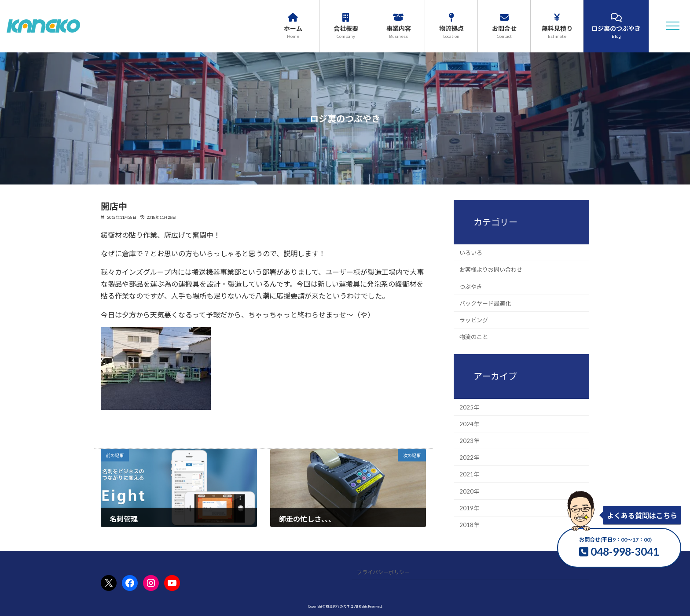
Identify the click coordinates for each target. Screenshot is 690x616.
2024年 (469, 424)
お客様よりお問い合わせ (491, 269)
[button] (673, 26)
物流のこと (474, 337)
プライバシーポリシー (383, 572)
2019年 (469, 508)
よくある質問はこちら (642, 515)
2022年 (469, 457)
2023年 (469, 441)
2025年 (469, 407)
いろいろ (471, 253)
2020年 (469, 491)
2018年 (469, 525)
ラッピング (474, 320)
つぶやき (471, 286)
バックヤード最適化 (485, 303)
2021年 (469, 474)
